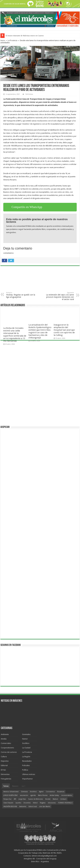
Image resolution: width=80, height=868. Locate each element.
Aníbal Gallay (54, 795)
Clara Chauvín (8, 803)
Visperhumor (27, 779)
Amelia (4, 739)
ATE (15, 799)
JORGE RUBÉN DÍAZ (11, 795)
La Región (26, 757)
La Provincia (12, 40)
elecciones (52, 803)
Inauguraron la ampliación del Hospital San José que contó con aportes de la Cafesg (64, 330)
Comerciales (6, 743)
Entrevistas (5, 774)
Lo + (24, 786)
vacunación (24, 795)
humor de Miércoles (36, 799)
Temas (6, 786)
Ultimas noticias (29, 774)
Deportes (5, 761)
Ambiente (5, 734)
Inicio (3, 40)
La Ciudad (26, 748)
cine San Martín (45, 807)
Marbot (55, 799)
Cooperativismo (7, 748)
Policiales (26, 765)
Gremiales (26, 734)
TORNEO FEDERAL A (65, 803)
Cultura (4, 757)
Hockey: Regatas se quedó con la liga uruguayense (21, 295)
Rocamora (61, 792)
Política (25, 770)
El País (3, 770)
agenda (33, 795)
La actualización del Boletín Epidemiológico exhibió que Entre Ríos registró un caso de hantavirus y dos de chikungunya (40, 331)
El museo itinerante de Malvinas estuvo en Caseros (25, 36)
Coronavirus (50, 792)
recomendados (67, 795)
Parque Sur (7, 799)
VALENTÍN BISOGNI (10, 807)
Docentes (27, 803)
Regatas (43, 803)
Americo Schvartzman (11, 792)
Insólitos (26, 743)
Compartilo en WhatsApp (27, 207)
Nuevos (15, 786)
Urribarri (63, 799)
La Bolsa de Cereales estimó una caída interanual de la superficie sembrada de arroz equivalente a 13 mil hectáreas (15, 335)
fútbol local (33, 807)
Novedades (27, 761)
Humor (25, 739)
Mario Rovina (43, 795)
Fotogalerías (6, 779)
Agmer (41, 792)
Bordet (48, 799)
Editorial (4, 765)
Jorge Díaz (22, 799)
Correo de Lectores (9, 752)
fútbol (35, 803)
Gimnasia (24, 792)
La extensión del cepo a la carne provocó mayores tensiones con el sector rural (59, 296)
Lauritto (18, 803)
